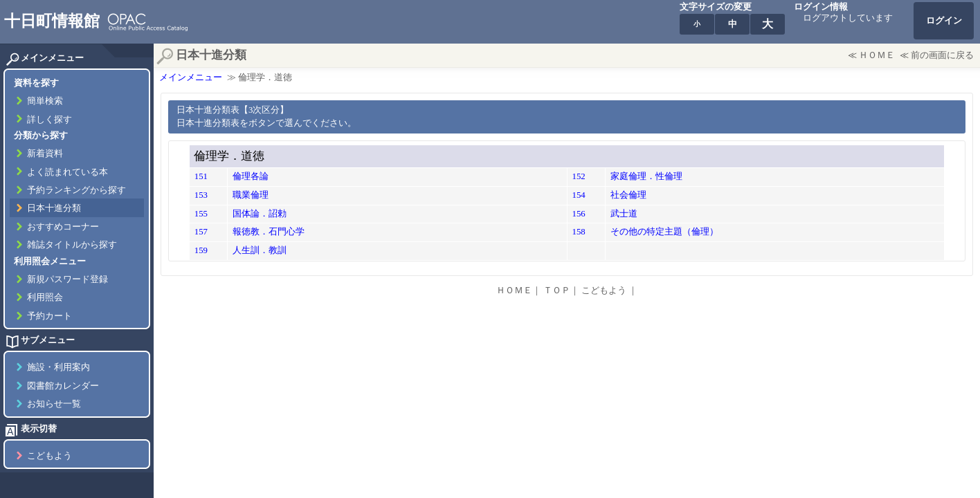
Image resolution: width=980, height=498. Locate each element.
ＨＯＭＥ (877, 55)
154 (579, 195)
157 (201, 232)
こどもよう (49, 456)
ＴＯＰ (557, 290)
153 (201, 195)
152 (579, 176)
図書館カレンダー (63, 386)
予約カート (49, 316)
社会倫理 (628, 195)
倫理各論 (251, 176)
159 (201, 250)
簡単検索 (45, 101)
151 (201, 176)
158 (579, 232)
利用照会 (45, 297)
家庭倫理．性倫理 (646, 176)
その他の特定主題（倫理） (664, 232)
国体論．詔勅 (260, 214)
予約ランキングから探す (76, 190)
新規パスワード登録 (67, 279)
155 (201, 214)
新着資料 (45, 154)
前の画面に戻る (942, 55)
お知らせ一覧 (54, 404)
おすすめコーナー (63, 227)
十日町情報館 (52, 21)
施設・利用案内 (58, 367)
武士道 (624, 214)
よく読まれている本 (67, 172)
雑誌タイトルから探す (72, 245)
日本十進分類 (54, 208)
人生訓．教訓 (260, 250)
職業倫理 (251, 195)
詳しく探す (49, 120)
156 (579, 214)
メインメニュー (191, 77)
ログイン (944, 21)
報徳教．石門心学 (269, 232)
